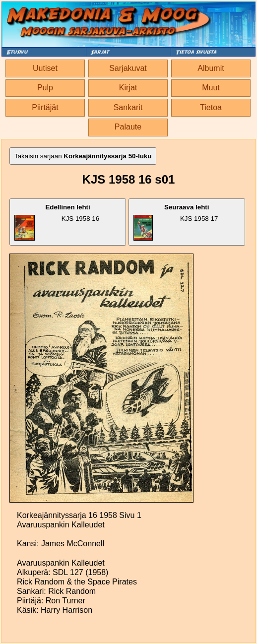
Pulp (45, 88)
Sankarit (128, 107)
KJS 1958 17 (176, 222)
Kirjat (128, 88)
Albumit (211, 68)
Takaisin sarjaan (83, 156)
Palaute (128, 127)
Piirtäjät (45, 107)
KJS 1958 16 (57, 222)
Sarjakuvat (128, 68)
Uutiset (45, 68)
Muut (211, 88)
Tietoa (211, 107)
